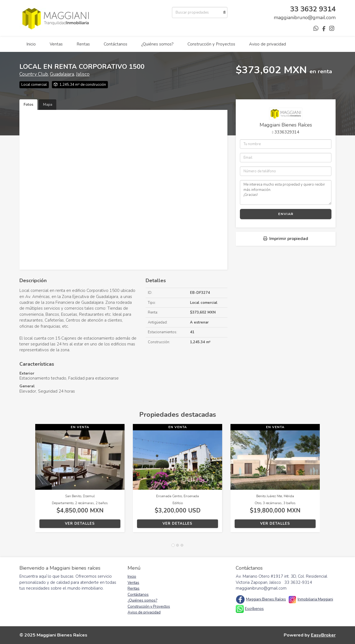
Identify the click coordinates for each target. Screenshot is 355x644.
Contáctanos (116, 44)
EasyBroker (323, 635)
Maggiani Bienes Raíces (266, 599)
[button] (27, 481)
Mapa (48, 105)
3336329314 (287, 132)
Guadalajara (62, 74)
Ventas (56, 44)
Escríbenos (254, 609)
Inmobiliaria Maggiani (315, 599)
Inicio (31, 44)
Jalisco (83, 74)
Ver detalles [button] (80, 524)
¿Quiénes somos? (157, 44)
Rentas (83, 44)
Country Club (34, 74)
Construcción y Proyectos (211, 44)
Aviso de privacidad (267, 44)
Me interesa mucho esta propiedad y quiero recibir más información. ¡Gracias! (286, 192)
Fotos (28, 105)
